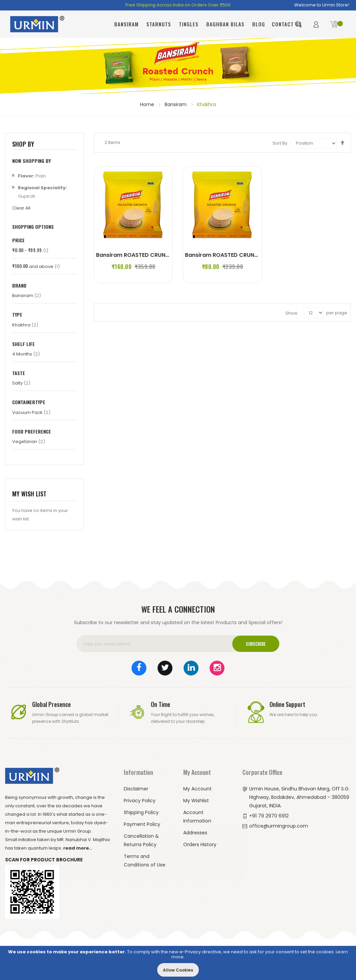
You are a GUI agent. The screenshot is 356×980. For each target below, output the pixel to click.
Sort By (280, 143)
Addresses (195, 833)
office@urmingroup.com (279, 826)
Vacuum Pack (31, 412)
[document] (178, 963)
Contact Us (287, 24)
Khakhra (25, 325)
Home (148, 104)
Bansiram (176, 104)
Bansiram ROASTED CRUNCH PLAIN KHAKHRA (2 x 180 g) (260, 255)
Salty (21, 383)
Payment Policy (142, 824)
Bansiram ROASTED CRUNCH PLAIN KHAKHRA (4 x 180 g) (172, 255)
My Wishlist (196, 801)
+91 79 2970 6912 (269, 816)
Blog (259, 24)
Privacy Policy (140, 801)
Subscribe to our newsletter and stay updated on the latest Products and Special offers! (178, 622)
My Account (197, 789)
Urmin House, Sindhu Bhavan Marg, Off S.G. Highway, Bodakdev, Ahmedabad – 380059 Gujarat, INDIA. (299, 797)
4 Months (26, 354)
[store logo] (37, 24)
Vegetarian (29, 442)
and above (36, 266)
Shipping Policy (141, 812)
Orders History (200, 844)
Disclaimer (136, 789)
